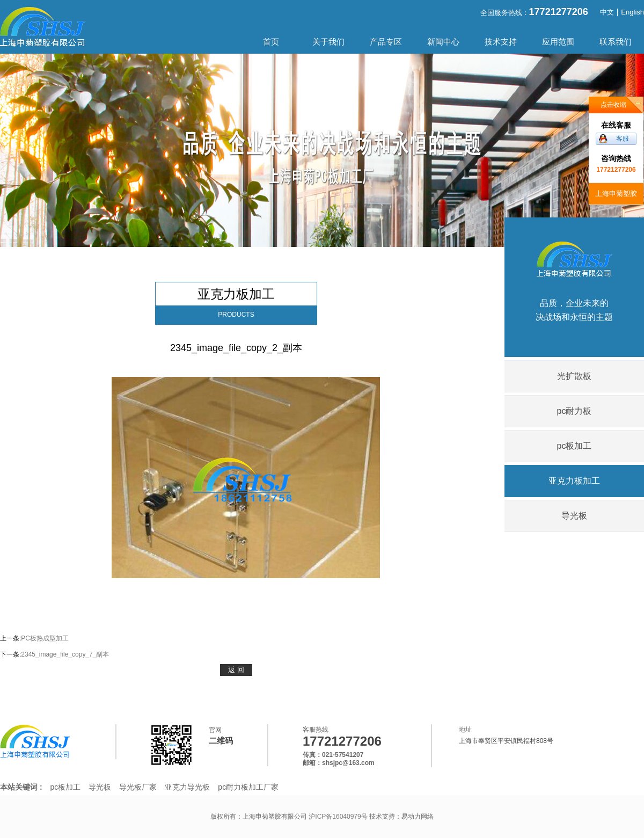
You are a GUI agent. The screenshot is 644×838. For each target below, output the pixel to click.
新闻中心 (443, 42)
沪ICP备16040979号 (339, 817)
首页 (271, 42)
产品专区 (386, 42)
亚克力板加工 (574, 481)
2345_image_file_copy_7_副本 (65, 654)
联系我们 (616, 42)
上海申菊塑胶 (616, 194)
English (632, 12)
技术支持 (501, 42)
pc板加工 (575, 446)
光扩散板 (574, 376)
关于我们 (328, 42)
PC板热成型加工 (45, 638)
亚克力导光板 (187, 787)
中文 (607, 12)
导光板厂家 (138, 787)
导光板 (574, 516)
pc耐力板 (575, 411)
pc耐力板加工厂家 (248, 787)
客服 (623, 139)
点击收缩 (613, 105)
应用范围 (558, 42)
